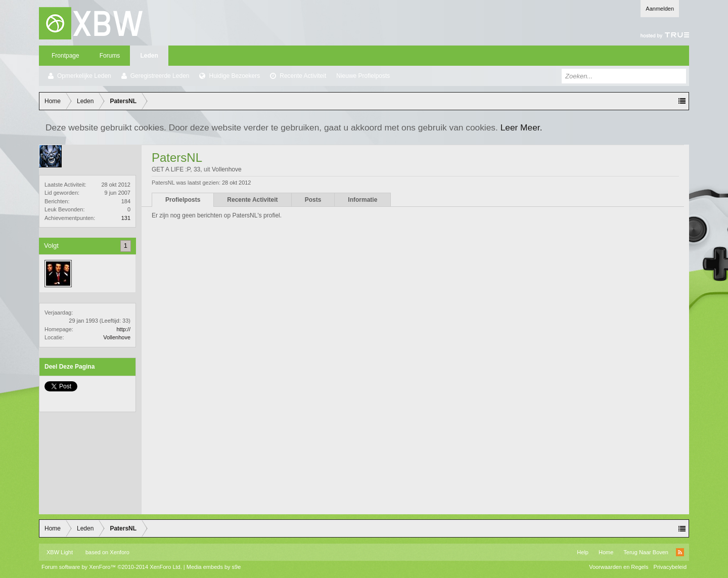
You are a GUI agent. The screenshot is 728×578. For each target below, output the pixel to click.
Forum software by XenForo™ (112, 567)
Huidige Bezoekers (234, 76)
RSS (680, 552)
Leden (149, 56)
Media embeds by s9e (214, 567)
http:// (123, 329)
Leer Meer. (521, 127)
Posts (313, 200)
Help (583, 552)
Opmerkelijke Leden (84, 76)
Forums (110, 56)
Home (606, 552)
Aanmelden (660, 9)
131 (126, 218)
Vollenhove (117, 337)
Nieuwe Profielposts (363, 76)
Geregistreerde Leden (160, 76)
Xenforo (120, 552)
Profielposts (183, 200)
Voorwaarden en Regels (619, 567)
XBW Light (60, 552)
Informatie (362, 200)
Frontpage (65, 56)
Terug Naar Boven (646, 552)
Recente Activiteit (303, 76)
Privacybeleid (670, 567)
